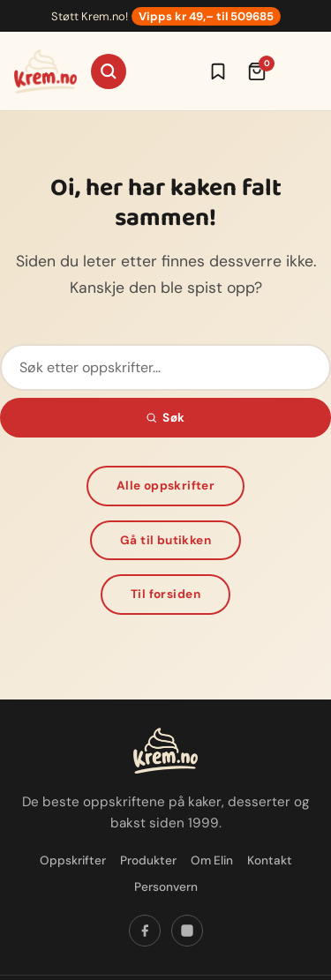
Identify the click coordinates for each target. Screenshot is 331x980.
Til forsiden (165, 594)
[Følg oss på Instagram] (187, 931)
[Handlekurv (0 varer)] (257, 71)
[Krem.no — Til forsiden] (45, 71)
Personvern (166, 887)
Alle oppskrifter (166, 486)
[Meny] (299, 71)
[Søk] (109, 71)
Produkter (148, 860)
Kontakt (270, 860)
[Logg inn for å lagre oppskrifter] (218, 71)
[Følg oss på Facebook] (145, 931)
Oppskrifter (73, 860)
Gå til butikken (165, 540)
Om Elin (212, 860)
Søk (165, 418)
